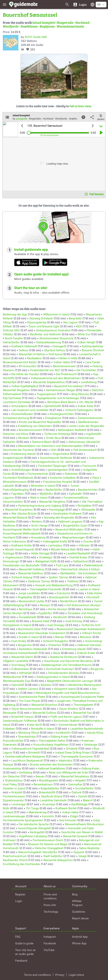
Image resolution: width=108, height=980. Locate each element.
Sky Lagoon (70, 322)
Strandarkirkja (27, 737)
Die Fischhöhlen (86, 370)
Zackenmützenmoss (90, 418)
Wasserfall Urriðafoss (32, 354)
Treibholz (73, 581)
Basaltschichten (88, 490)
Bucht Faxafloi (14, 338)
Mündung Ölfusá (29, 733)
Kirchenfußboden (22, 414)
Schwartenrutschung (16, 418)
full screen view (80, 106)
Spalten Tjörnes (58, 577)
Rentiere (37, 521)
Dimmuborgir (11, 561)
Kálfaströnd (81, 561)
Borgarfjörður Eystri (75, 525)
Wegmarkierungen (74, 537)
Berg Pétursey (80, 394)
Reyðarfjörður (54, 490)
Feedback (21, 961)
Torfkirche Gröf (91, 625)
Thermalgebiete (83, 705)
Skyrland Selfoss (55, 350)
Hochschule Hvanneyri (60, 669)
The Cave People (29, 701)
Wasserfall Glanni (22, 657)
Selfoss (23, 350)
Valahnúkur (65, 760)
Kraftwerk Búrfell (66, 808)
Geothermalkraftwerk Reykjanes (25, 756)
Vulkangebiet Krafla (55, 541)
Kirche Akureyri (58, 609)
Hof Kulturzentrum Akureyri (84, 605)
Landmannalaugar (14, 816)
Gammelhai (75, 784)
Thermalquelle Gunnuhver (77, 756)
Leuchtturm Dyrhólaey (17, 402)
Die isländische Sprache (34, 824)
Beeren (40, 776)
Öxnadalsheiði (28, 617)
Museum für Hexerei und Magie (48, 844)
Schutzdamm (20, 406)
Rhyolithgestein (49, 780)
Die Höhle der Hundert (25, 374)
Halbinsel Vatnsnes (89, 645)
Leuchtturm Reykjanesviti (27, 760)
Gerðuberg (25, 772)
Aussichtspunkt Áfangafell (34, 828)
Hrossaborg (38, 537)
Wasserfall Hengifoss (52, 502)
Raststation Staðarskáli (33, 649)
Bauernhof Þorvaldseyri (69, 386)
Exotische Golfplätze (63, 478)
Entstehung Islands (74, 649)
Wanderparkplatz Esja (16, 681)
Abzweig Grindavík (41, 318)
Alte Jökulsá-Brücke (24, 514)
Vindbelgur (46, 557)
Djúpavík (79, 852)
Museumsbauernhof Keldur (20, 362)
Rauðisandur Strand (15, 860)
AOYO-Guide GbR (36, 37)
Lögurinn (8, 498)
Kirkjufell (17, 792)
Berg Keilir (75, 318)
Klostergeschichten (62, 414)
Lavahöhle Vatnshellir (54, 800)
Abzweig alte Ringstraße (59, 518)
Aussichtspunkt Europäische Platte (82, 697)
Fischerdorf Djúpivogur (52, 466)
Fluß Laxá (62, 565)
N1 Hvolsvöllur (28, 366)
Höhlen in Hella (68, 358)
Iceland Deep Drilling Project (73, 752)
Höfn (54, 450)
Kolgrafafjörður (50, 788)
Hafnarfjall (25, 673)
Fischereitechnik (38, 474)
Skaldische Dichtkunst (63, 657)
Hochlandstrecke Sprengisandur (23, 820)
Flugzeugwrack (47, 394)
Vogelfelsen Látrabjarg (33, 836)
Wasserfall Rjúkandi (15, 518)
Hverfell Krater (78, 557)
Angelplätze (25, 597)
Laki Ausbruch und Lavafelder (30, 410)
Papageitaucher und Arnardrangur (58, 398)
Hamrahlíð (18, 685)
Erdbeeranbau (20, 669)
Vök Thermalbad (92, 502)
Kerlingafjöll (37, 832)
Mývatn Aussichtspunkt (20, 549)
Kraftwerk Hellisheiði (24, 346)
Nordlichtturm (69, 601)
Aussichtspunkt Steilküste (56, 458)
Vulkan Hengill (86, 342)
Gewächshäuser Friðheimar (20, 721)
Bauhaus (46, 685)
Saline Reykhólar (89, 848)
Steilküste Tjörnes (39, 581)
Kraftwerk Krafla (22, 545)
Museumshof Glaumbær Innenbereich (42, 633)
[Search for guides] (67, 4)
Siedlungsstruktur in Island (53, 677)
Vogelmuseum (14, 557)
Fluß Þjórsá (56, 354)
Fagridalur (18, 494)
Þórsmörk (48, 816)
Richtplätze (85, 506)
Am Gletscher (11, 776)
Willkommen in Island (56, 314)
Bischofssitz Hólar (29, 629)
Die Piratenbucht (66, 374)
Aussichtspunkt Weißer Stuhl (21, 529)
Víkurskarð (93, 597)
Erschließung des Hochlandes (22, 864)
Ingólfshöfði (94, 434)
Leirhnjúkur (55, 545)
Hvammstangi (94, 641)
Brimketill (34, 752)
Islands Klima (95, 733)
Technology (51, 912)
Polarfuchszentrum (15, 856)
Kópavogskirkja (37, 322)
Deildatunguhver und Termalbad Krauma (66, 665)
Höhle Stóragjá (40, 553)
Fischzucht (89, 466)
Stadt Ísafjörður (53, 856)
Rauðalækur (34, 358)
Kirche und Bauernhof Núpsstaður (40, 422)
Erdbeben (9, 729)
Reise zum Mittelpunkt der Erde (68, 772)
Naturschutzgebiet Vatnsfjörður (38, 852)
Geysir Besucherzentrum (27, 709)
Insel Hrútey (19, 641)
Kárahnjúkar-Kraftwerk (67, 514)
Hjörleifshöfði (53, 406)
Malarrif (88, 800)
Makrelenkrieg (38, 812)
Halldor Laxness (28, 689)
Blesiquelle (10, 713)
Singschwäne (61, 454)
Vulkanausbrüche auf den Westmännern (56, 378)
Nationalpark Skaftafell (72, 430)
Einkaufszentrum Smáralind (53, 330)
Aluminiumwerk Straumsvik (56, 338)
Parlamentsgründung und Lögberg (40, 506)
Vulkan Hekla (62, 362)
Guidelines (79, 912)
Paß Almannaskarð (85, 450)
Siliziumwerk (11, 585)
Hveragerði (59, 346)
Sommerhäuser (68, 725)
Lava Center (93, 362)
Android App (80, 937)
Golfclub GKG (11, 330)
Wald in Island (39, 498)
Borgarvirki (25, 645)
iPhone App (79, 943)
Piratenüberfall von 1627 (45, 370)
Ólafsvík (76, 792)
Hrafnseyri (9, 840)
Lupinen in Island (89, 589)
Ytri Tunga (32, 808)
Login (19, 901)
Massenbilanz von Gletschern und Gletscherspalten (50, 446)
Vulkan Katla (85, 406)
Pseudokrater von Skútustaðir (21, 565)
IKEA (79, 326)
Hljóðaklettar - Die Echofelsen (78, 573)
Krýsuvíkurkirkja (13, 741)
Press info (50, 905)
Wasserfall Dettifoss (31, 573)
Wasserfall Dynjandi (75, 836)
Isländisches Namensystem (85, 685)
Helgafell (80, 780)
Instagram (50, 937)
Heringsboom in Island (17, 625)
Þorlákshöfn (63, 733)
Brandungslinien (59, 597)
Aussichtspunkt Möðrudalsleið (22, 533)
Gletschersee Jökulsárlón (84, 442)
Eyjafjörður (45, 613)
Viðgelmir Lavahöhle (16, 661)
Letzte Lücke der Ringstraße (86, 426)
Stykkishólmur (14, 780)
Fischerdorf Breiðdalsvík (18, 478)
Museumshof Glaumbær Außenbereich (81, 629)
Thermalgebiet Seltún (52, 741)
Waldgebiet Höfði (46, 561)
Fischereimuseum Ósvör (48, 840)
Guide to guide (24, 943)
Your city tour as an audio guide (25, 952)
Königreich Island (65, 689)
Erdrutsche (63, 593)
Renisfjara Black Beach (62, 402)
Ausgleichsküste (13, 458)
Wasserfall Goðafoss (32, 569)
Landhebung (89, 382)
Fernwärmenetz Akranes (63, 673)
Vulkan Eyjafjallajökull (25, 386)
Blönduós (86, 637)
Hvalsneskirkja (12, 768)
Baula (57, 653)
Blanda (60, 637)
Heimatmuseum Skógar (60, 390)
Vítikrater (84, 545)
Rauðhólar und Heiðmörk (45, 334)
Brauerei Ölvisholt (93, 350)
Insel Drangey (56, 625)
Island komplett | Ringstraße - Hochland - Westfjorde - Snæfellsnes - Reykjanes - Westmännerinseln (47, 24)
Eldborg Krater (60, 737)
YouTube (49, 950)
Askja (96, 820)
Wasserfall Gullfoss (44, 713)
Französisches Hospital (58, 482)
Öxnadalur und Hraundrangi (85, 613)
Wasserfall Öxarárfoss (19, 510)
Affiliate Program (77, 903)
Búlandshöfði (47, 792)
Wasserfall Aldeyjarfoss (58, 860)
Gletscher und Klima (15, 434)
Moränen (24, 438)
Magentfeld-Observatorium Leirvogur (70, 681)
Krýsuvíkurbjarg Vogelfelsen (51, 745)
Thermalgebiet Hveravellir (45, 589)
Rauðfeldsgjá (79, 804)
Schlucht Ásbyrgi (22, 577)
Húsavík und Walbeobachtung (54, 585)
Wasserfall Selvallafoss (75, 776)
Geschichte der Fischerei (18, 450)
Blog (75, 894)
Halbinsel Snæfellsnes (52, 768)
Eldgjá (74, 816)
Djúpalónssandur (13, 800)
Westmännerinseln (64, 366)
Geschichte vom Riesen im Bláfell (82, 832)
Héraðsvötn (60, 617)
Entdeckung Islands (24, 454)
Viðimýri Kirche (92, 633)
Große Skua (53, 438)
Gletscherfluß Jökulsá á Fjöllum (80, 569)
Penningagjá (57, 510)
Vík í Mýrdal (86, 402)
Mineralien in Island (43, 486)
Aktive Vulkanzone (14, 541)
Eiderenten (71, 474)
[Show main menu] (5, 4)
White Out (84, 334)
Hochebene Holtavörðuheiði (20, 653)
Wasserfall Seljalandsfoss (49, 382)
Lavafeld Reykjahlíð (78, 553)
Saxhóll (83, 796)
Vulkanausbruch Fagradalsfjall (30, 749)
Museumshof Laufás (31, 601)
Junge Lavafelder (29, 593)
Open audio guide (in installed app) (41, 274)
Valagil (82, 856)
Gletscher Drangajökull (49, 848)
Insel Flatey (10, 784)
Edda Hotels (95, 593)
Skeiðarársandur (88, 422)
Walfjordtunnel (12, 677)
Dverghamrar (53, 418)
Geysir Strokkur (69, 709)
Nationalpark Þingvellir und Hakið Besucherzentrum (68, 693)
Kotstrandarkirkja (93, 346)
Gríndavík (72, 749)
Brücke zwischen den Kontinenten (51, 764)
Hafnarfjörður (12, 342)
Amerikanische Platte (32, 697)
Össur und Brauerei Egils (44, 326)
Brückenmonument (31, 430)
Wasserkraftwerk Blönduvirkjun (84, 824)
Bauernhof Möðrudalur (70, 529)
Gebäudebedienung (49, 342)
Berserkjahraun (43, 784)
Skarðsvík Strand (52, 796)
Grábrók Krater (86, 653)
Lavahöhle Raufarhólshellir (87, 729)
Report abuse (80, 918)
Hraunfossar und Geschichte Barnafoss (68, 661)
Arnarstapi (49, 804)
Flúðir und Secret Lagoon (66, 717)
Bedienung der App (15, 314)
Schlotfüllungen (21, 470)
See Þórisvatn (68, 820)
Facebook (50, 943)
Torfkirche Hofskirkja (57, 434)
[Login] (80, 4)
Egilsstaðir (76, 494)
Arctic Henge (39, 525)
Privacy (60, 975)
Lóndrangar (19, 804)
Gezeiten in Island (14, 788)
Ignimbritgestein (58, 470)
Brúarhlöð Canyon (23, 717)
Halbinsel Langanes (70, 521)
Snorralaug (18, 665)
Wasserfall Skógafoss (16, 390)
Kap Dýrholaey (12, 398)
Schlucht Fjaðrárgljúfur (79, 410)
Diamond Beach (42, 442)
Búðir (6, 808)
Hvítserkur (55, 645)
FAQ (18, 937)
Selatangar (91, 745)
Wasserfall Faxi (82, 713)
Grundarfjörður (85, 788)
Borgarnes (97, 669)
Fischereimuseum (14, 796)
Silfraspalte (88, 510)
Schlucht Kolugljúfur (56, 641)
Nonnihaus (25, 609)
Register (20, 894)
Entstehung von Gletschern (35, 426)
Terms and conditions (37, 975)
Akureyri (45, 605)
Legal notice (76, 975)
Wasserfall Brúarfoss (44, 705)
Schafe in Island (29, 637)
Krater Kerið (34, 725)
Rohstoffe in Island (42, 729)
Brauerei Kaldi (41, 621)
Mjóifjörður (46, 494)
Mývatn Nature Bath (63, 549)
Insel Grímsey (74, 621)
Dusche (88, 541)
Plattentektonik (93, 565)
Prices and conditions (50, 896)
